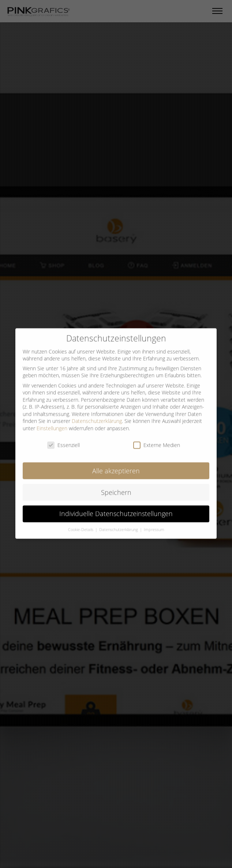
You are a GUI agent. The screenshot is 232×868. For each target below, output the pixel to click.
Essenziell (63, 439)
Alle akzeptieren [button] (116, 465)
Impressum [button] (154, 524)
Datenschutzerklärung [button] (119, 524)
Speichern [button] (116, 487)
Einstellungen (52, 422)
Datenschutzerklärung (97, 416)
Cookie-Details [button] (81, 524)
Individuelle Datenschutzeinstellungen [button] (116, 508)
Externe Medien (157, 439)
